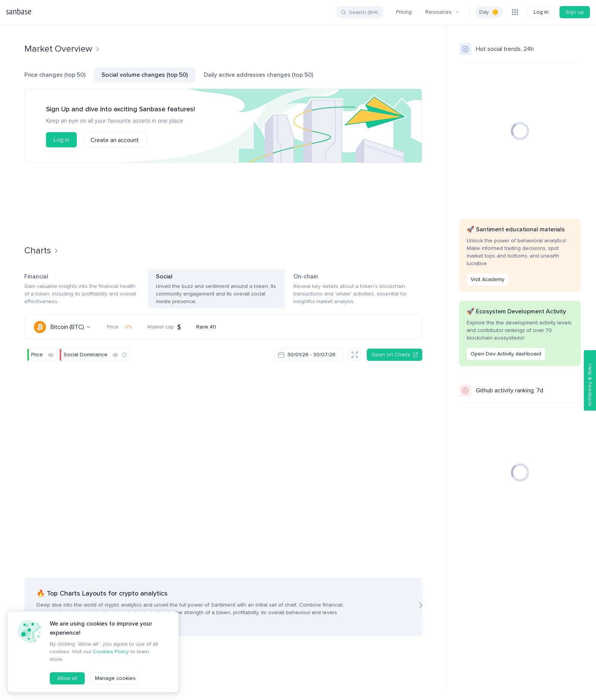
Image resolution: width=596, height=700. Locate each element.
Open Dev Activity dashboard (506, 354)
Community (64, 12)
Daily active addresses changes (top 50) (258, 75)
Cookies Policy (111, 652)
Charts (99, 12)
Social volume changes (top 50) (145, 75)
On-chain (358, 289)
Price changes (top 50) (55, 75)
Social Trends (173, 12)
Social (217, 289)
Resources (442, 12)
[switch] (489, 12)
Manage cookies (115, 678)
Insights (212, 12)
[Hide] (51, 355)
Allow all (67, 678)
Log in (541, 12)
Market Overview (62, 49)
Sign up (575, 12)
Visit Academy (487, 279)
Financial (82, 289)
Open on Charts (395, 355)
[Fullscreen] (355, 355)
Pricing (404, 12)
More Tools (253, 12)
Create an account (115, 140)
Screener (132, 12)
